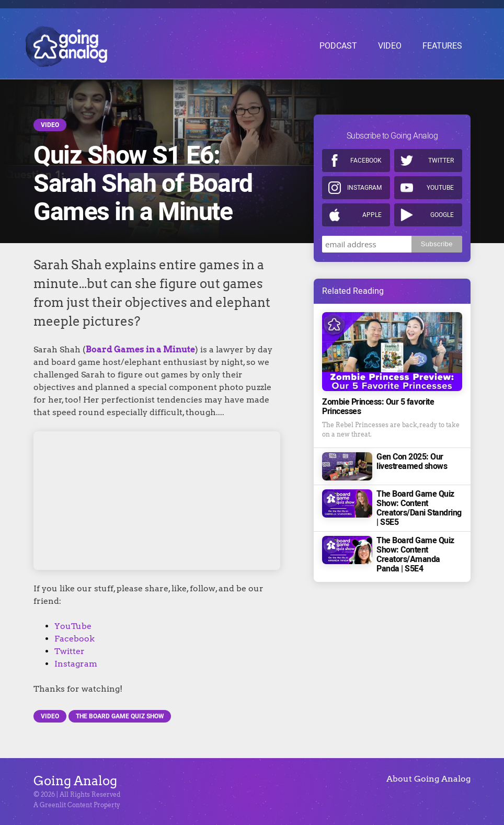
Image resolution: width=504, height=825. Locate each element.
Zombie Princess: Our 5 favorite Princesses (378, 405)
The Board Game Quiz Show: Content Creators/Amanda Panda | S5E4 (415, 553)
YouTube (73, 626)
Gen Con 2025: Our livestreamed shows (412, 460)
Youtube (440, 186)
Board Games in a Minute (140, 350)
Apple (372, 213)
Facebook (75, 639)
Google (442, 213)
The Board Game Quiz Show (120, 716)
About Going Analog (428, 779)
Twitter (70, 651)
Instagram (76, 664)
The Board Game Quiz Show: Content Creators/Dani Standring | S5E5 (419, 507)
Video (50, 125)
